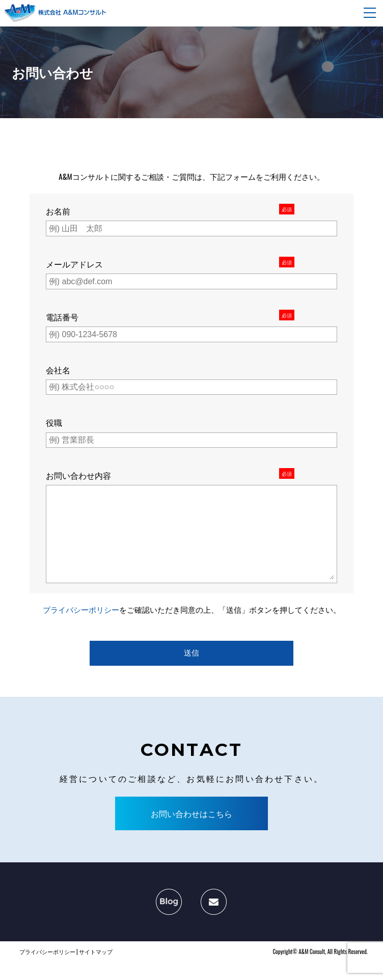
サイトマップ (96, 972)
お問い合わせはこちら (191, 834)
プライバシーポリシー (81, 630)
